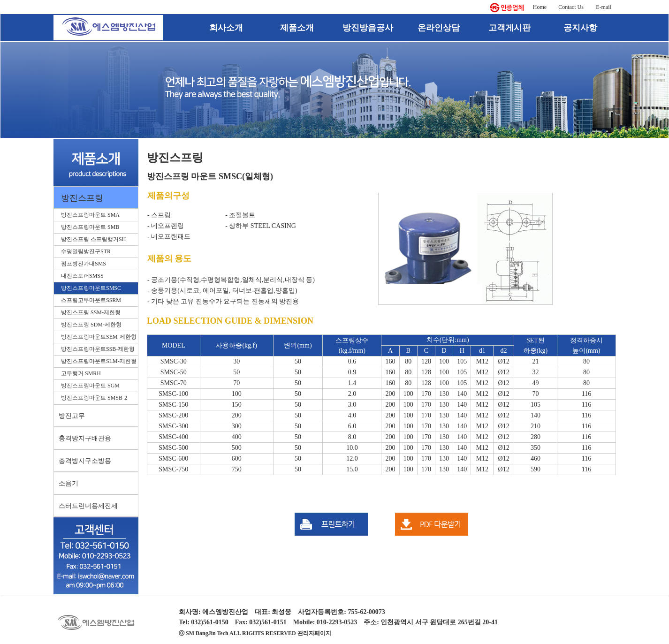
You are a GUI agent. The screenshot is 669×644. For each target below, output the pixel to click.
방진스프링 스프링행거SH (93, 239)
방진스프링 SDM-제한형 (91, 325)
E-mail (604, 7)
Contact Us (571, 7)
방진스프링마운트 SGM (90, 386)
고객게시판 (509, 28)
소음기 (68, 483)
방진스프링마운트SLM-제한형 (99, 361)
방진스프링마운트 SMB (90, 227)
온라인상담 (439, 28)
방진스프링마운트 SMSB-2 (94, 398)
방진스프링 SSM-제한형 (91, 312)
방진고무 (72, 416)
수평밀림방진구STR (86, 251)
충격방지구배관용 (85, 438)
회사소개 (226, 28)
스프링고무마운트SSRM (91, 300)
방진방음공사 (368, 28)
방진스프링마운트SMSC (91, 288)
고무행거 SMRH (81, 373)
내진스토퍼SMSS (82, 276)
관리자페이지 (314, 633)
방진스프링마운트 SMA (90, 215)
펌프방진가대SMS (84, 264)
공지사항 (580, 28)
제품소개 (297, 28)
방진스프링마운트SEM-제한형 (99, 337)
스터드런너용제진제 (88, 506)
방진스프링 (82, 198)
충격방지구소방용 (85, 461)
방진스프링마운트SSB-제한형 (98, 349)
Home (540, 7)
